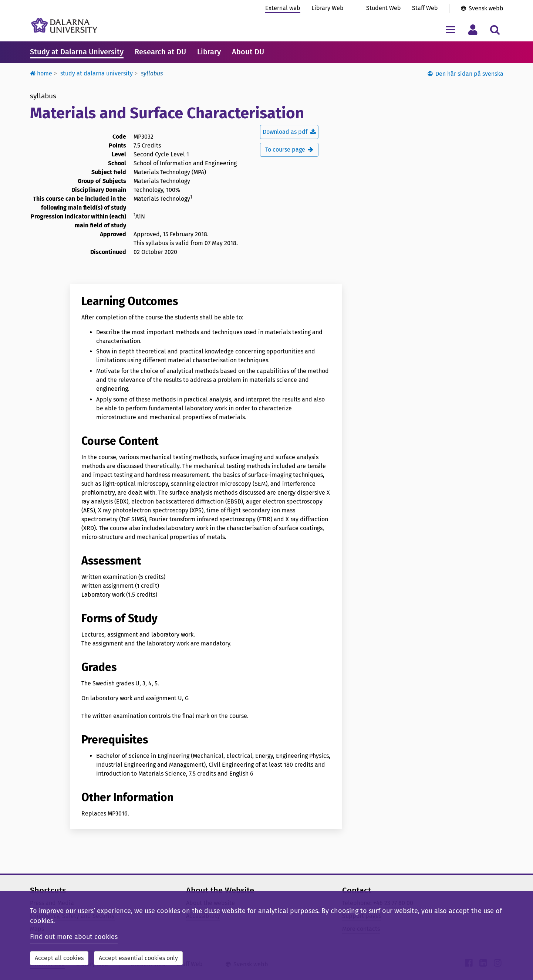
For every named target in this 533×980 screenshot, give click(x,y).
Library (209, 52)
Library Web (328, 8)
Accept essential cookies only (138, 958)
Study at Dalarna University (77, 52)
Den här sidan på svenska (469, 74)
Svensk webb (486, 8)
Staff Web (425, 8)
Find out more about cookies (74, 937)
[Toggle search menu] (495, 29)
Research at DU (160, 52)
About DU (248, 52)
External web (283, 8)
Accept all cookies (59, 958)
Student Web (384, 8)
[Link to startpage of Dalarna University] (64, 25)
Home (41, 73)
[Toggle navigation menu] (451, 29)
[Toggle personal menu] (473, 29)
